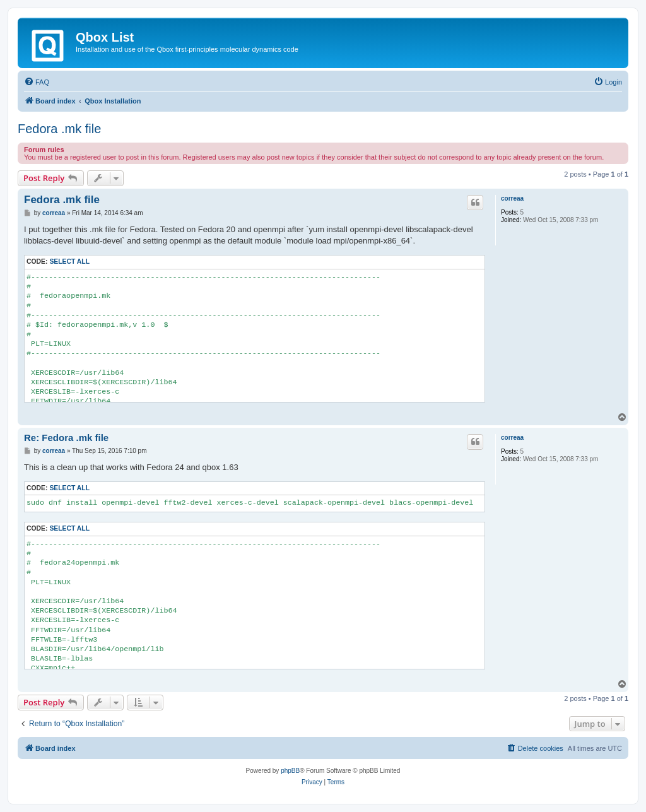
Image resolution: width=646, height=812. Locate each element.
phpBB (290, 771)
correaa (512, 198)
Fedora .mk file (59, 129)
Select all (69, 262)
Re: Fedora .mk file (66, 438)
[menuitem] (37, 82)
